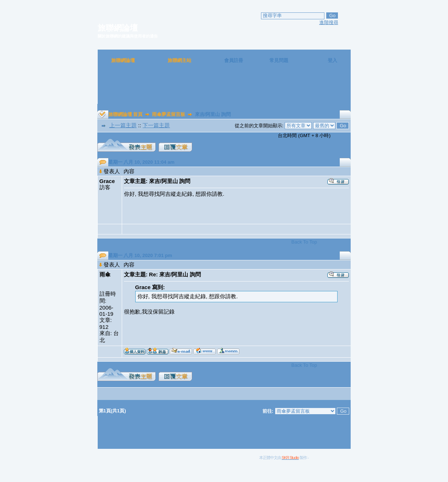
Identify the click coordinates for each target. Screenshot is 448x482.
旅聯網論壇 (123, 60)
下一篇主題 (156, 125)
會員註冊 (234, 60)
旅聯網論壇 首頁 (126, 114)
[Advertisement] (224, 88)
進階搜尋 (329, 22)
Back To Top (304, 242)
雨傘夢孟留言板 (169, 114)
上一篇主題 (123, 125)
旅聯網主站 (180, 60)
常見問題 (279, 60)
